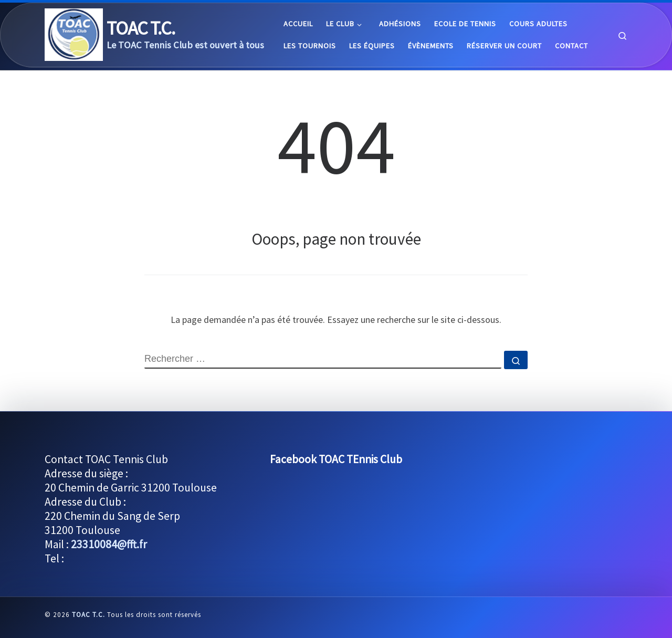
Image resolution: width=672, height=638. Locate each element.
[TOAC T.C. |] (74, 33)
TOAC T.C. (88, 615)
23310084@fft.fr (109, 544)
